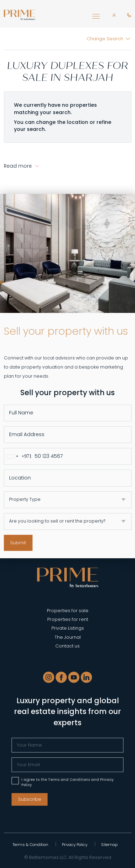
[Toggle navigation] (96, 18)
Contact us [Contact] (67, 646)
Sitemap (109, 845)
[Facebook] (61, 677)
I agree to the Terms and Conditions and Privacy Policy (67, 782)
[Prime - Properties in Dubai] (68, 577)
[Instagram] (49, 677)
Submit (18, 543)
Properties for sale (68, 611)
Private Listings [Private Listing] (68, 628)
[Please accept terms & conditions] (15, 781)
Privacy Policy (75, 845)
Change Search (105, 39)
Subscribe (30, 799)
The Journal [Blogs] (68, 637)
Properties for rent (68, 619)
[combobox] (18, 456)
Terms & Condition (30, 845)
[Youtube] (74, 677)
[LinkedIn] (86, 677)
